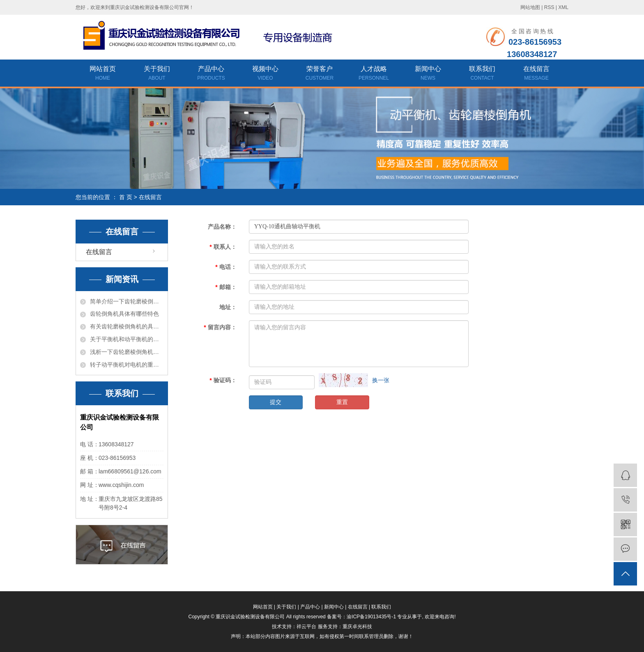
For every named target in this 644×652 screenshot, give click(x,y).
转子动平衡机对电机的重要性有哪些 (127, 365)
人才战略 (374, 74)
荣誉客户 (320, 74)
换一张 (381, 380)
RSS (549, 7)
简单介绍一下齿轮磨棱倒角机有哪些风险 (127, 301)
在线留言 (536, 74)
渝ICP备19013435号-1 (371, 617)
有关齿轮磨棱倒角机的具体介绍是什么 (127, 326)
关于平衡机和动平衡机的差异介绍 (127, 339)
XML (563, 7)
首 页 (126, 197)
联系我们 (482, 74)
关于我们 (157, 74)
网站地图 (530, 7)
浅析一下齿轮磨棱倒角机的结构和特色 (127, 352)
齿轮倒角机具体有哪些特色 (124, 314)
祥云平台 (306, 627)
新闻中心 (428, 74)
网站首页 (103, 74)
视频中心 (265, 74)
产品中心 (211, 74)
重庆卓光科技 (357, 627)
